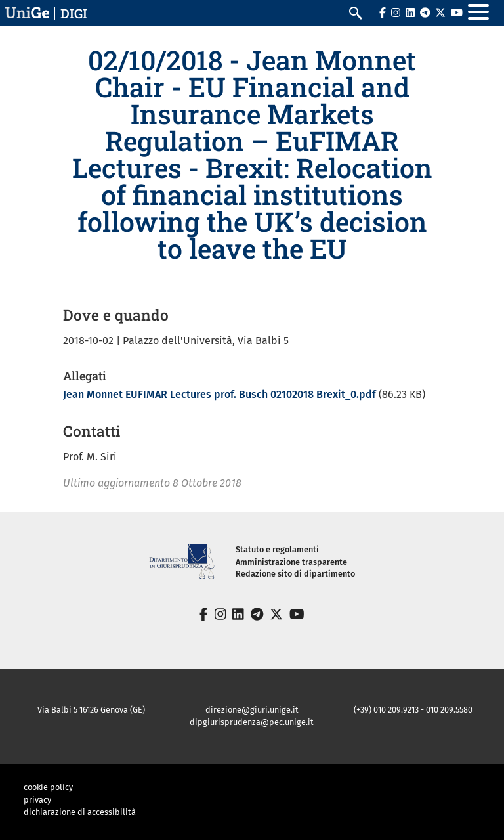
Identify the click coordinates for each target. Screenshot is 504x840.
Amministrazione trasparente (291, 562)
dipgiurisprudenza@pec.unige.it (252, 722)
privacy (37, 800)
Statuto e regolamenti (277, 549)
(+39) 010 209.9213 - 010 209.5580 (413, 710)
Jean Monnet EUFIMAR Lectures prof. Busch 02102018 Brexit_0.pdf (220, 394)
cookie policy (48, 787)
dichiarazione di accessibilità (80, 812)
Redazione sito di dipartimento (295, 574)
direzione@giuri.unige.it (252, 710)
